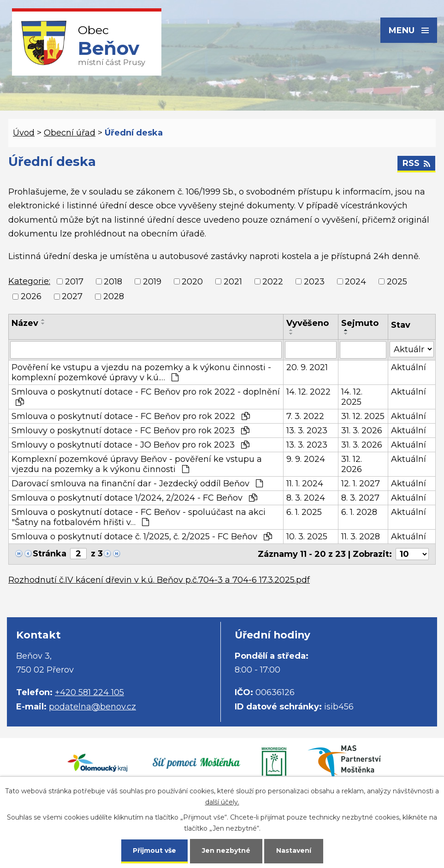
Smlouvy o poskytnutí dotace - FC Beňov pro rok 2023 (130, 431)
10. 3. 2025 (307, 537)
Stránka (50, 554)
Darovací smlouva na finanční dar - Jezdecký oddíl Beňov (137, 484)
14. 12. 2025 (352, 397)
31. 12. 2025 (363, 416)
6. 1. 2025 (304, 512)
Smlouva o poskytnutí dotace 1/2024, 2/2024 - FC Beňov (134, 498)
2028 (114, 296)
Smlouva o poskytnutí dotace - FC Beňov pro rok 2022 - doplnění (146, 396)
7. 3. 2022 (305, 416)
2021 (233, 282)
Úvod (24, 133)
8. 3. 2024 (306, 498)
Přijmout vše (154, 850)
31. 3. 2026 (362, 431)
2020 (192, 282)
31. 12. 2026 (352, 464)
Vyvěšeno (308, 323)
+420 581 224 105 (89, 692)
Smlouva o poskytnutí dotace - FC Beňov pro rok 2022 (131, 416)
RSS (416, 163)
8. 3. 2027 (360, 498)
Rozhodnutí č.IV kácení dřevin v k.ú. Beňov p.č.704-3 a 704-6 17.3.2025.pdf (159, 580)
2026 (31, 296)
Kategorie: (29, 281)
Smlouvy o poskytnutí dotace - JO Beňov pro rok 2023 (130, 445)
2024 (355, 282)
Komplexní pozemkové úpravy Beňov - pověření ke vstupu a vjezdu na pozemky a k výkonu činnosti (137, 464)
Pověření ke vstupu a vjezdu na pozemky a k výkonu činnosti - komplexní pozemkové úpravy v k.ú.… (141, 372)
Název (25, 323)
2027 (72, 296)
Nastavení (294, 850)
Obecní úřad (70, 133)
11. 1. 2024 (305, 484)
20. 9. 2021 (307, 367)
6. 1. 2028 (359, 512)
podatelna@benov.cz (92, 707)
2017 (74, 282)
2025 (397, 282)
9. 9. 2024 (306, 459)
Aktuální (408, 367)
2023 (314, 282)
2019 (152, 282)
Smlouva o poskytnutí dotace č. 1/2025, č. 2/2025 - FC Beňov (142, 537)
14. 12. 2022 (308, 392)
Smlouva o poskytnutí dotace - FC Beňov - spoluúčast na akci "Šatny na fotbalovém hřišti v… (139, 517)
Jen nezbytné (226, 850)
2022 (273, 282)
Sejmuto (360, 323)
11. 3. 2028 (361, 537)
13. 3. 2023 (307, 431)
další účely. (222, 802)
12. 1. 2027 (361, 484)
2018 (113, 282)
